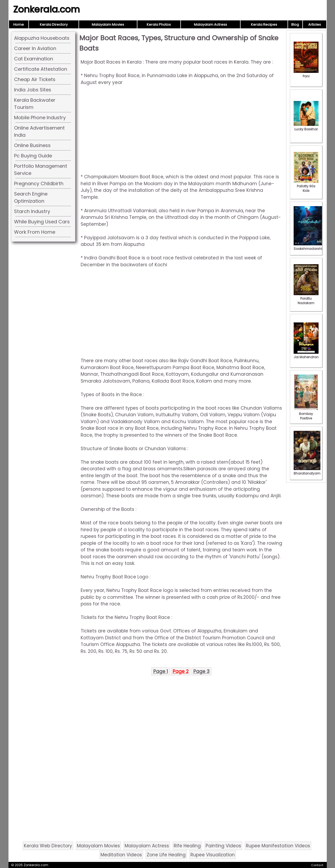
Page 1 (161, 671)
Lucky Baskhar (306, 127)
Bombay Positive (306, 414)
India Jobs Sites (33, 90)
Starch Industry (32, 211)
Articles (315, 25)
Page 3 (201, 671)
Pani (306, 74)
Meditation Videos (121, 855)
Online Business (32, 145)
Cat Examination (34, 59)
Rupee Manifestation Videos (278, 846)
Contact (317, 865)
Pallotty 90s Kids (306, 186)
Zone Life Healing (166, 855)
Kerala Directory (54, 25)
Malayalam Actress (210, 25)
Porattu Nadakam (306, 298)
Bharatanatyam (307, 471)
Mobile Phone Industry (40, 118)
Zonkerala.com (46, 9)
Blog (295, 25)
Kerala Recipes (264, 25)
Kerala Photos (159, 25)
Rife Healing (187, 846)
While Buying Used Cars (42, 222)
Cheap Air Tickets (35, 79)
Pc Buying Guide (33, 156)
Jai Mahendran (306, 355)
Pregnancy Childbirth (39, 183)
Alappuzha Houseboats (42, 38)
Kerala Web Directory (48, 846)
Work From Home (35, 232)
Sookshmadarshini (309, 246)
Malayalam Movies (108, 25)
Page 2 (181, 671)
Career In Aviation (35, 48)
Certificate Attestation (41, 69)
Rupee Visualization (213, 855)
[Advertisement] (181, 130)
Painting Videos (223, 846)
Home (19, 25)
